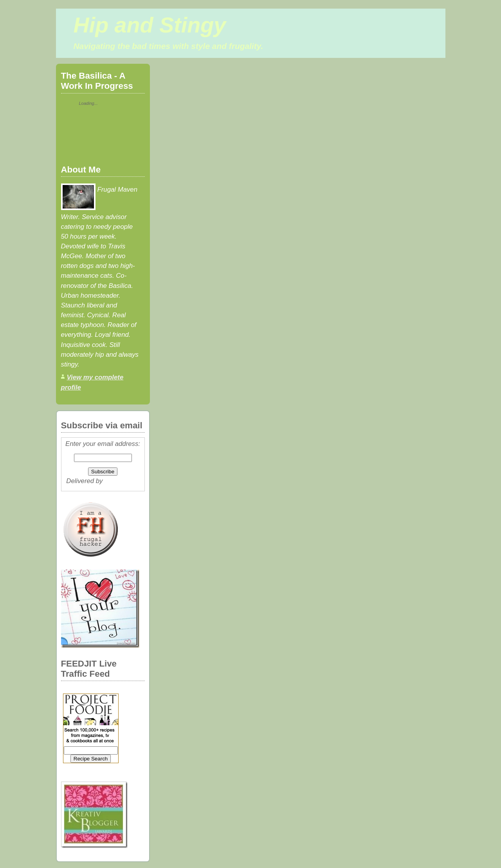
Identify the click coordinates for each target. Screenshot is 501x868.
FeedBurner (122, 481)
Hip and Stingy (150, 25)
